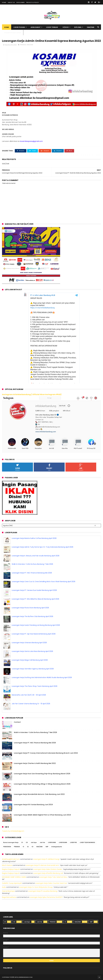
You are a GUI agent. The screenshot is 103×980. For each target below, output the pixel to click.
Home (4, 2)
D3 (27, 842)
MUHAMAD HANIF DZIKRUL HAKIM (14, 877)
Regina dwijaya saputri (11, 869)
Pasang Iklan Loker (13, 33)
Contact (17, 722)
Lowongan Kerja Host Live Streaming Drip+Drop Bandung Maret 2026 (42, 774)
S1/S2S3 (66, 27)
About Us (11, 2)
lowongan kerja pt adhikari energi (46, 859)
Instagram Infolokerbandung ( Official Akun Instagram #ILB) (32, 394)
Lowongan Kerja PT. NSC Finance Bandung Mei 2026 (32, 564)
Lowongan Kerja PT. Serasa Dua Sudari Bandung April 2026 (34, 582)
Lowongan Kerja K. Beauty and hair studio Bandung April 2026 (36, 547)
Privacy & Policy (33, 2)
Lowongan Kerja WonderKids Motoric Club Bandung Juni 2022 (39, 794)
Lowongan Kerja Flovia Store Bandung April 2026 (30, 599)
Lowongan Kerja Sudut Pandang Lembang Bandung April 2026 (36, 616)
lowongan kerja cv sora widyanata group (36, 887)
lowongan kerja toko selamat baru (53, 877)
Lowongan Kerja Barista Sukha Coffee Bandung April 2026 (34, 704)
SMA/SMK (91, 27)
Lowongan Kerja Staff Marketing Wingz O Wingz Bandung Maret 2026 (42, 784)
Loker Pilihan (19, 27)
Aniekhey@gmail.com (11, 859)
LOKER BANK (52, 842)
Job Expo (34, 842)
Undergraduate (57, 847)
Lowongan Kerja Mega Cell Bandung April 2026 (30, 651)
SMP (47, 847)
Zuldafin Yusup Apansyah (12, 883)
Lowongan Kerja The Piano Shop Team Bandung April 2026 (35, 677)
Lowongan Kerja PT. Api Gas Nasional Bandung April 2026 (34, 625)
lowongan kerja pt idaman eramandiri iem (42, 865)
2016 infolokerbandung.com (22, 977)
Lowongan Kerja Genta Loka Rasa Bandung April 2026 (32, 643)
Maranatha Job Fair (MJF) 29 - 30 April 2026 (29, 686)
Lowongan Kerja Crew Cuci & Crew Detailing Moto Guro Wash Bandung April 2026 (43, 573)
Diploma (78, 27)
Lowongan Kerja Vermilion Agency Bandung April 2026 (33, 660)
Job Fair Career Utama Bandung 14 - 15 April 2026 (31, 695)
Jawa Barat (36, 27)
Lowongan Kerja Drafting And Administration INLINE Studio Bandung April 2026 (42, 669)
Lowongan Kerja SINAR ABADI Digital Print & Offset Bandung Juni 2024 (42, 815)
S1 (23, 847)
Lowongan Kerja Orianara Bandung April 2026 (29, 634)
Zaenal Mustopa (8, 891)
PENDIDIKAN (7, 847)
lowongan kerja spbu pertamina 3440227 (46, 897)
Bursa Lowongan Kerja (11, 842)
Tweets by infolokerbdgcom (13, 831)
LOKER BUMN (63, 842)
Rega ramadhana (9, 897)
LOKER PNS (73, 842)
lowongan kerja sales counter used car (51, 883)
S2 (28, 847)
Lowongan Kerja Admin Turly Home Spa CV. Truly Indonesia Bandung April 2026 (42, 538)
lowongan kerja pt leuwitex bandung (43, 891)
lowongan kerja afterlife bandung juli (48, 873)
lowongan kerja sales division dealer (48, 869)
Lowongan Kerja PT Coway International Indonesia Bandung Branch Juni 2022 (46, 753)
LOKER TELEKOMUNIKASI (87, 842)
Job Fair (42, 842)
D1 (22, 842)
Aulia (4, 887)
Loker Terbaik (52, 27)
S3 (32, 847)
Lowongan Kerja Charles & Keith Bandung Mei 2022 (35, 763)
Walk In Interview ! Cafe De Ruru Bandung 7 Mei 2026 (32, 555)
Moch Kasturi (7, 865)
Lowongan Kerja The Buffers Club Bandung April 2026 (32, 608)
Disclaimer (20, 2)
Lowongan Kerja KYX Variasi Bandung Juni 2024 (33, 805)
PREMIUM (23, 45)
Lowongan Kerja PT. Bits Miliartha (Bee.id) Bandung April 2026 (35, 590)
